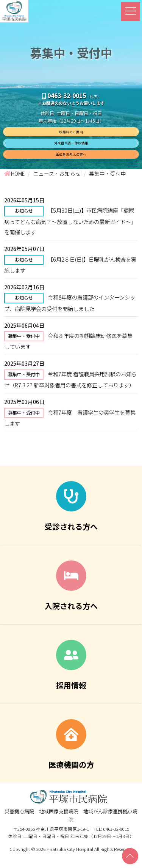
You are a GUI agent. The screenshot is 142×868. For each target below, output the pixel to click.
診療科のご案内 (71, 134)
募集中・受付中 (24, 349)
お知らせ (24, 223)
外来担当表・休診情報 (71, 149)
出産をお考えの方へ (71, 165)
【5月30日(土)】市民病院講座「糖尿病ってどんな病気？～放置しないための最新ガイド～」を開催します (70, 234)
